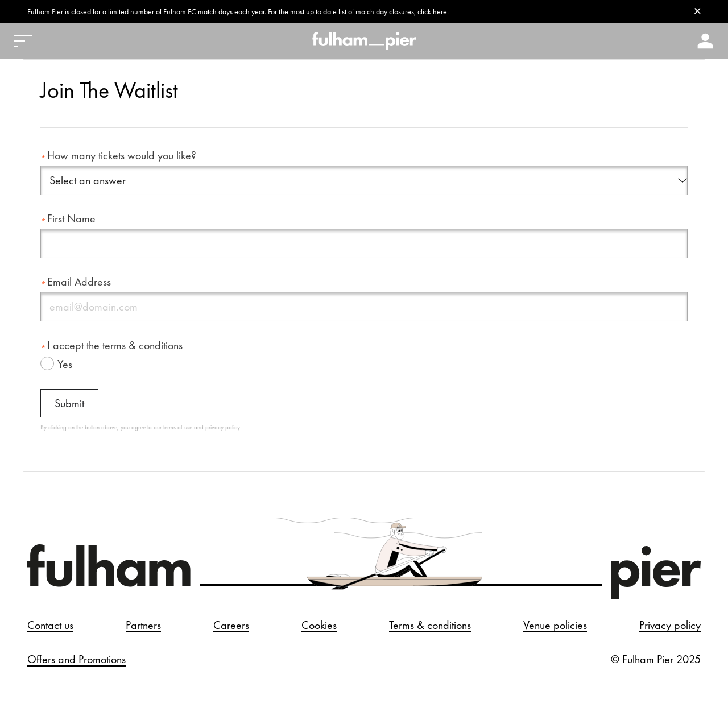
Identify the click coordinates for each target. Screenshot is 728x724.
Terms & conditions (430, 623)
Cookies (319, 623)
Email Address (79, 279)
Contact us (50, 623)
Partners (143, 623)
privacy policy (223, 425)
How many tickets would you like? (122, 155)
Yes (65, 362)
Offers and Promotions (76, 657)
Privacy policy (670, 623)
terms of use (178, 425)
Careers (231, 623)
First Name (71, 216)
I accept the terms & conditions (115, 343)
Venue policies (555, 623)
